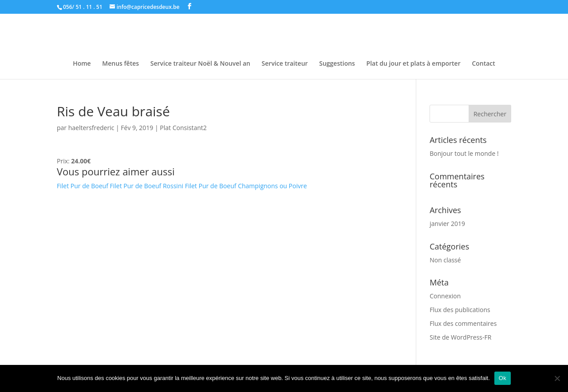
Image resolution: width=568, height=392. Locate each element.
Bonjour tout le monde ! (464, 153)
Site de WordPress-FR (460, 337)
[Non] (557, 378)
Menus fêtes (120, 64)
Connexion (445, 296)
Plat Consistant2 (183, 128)
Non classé (445, 260)
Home (82, 64)
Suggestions (337, 64)
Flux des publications (460, 310)
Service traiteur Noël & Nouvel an (200, 64)
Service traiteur (285, 64)
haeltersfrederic (91, 128)
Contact (483, 64)
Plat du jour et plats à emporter (414, 64)
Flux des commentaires (463, 323)
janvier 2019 (447, 224)
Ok (503, 378)
